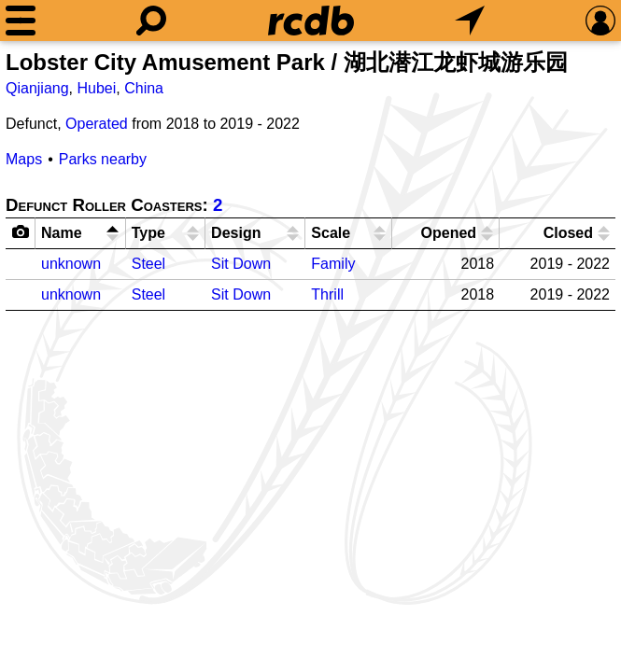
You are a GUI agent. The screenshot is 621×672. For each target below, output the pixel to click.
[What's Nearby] (470, 21)
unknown (71, 264)
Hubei (97, 88)
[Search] (151, 21)
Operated (97, 124)
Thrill (327, 294)
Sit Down (241, 264)
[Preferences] (600, 21)
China (144, 88)
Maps (24, 159)
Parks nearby (103, 159)
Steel (148, 264)
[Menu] (21, 21)
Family (333, 264)
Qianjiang (37, 88)
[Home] (311, 21)
